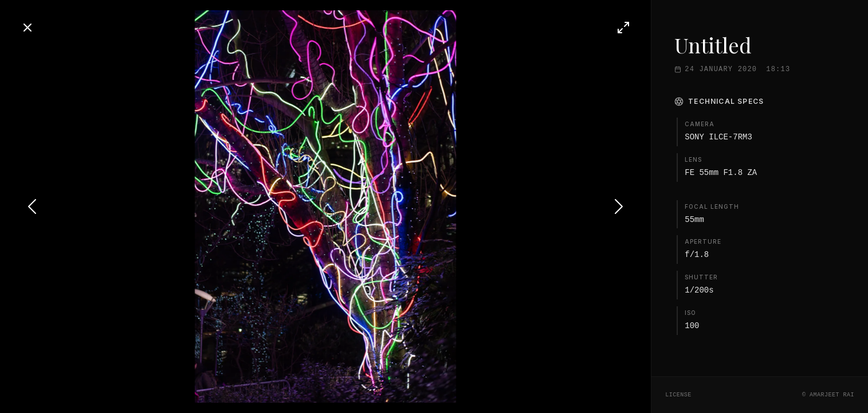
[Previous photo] (32, 206)
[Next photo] (619, 206)
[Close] (28, 28)
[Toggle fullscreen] (623, 28)
